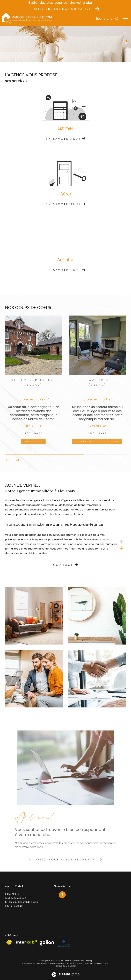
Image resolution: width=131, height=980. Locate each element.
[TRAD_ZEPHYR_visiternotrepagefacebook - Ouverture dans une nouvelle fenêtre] (62, 894)
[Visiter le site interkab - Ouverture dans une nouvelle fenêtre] (27, 942)
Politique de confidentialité (97, 963)
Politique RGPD (61, 966)
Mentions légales (57, 963)
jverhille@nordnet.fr (16, 898)
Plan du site (42, 963)
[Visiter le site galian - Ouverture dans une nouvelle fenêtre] (47, 943)
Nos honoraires (28, 963)
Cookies (73, 966)
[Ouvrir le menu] (126, 19)
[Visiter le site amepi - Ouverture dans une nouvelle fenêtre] (64, 943)
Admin (70, 963)
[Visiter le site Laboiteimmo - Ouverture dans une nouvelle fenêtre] (65, 972)
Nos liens (79, 963)
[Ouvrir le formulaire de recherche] (107, 19)
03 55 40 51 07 (13, 894)
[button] (7, 460)
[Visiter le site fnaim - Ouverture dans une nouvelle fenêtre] (9, 942)
